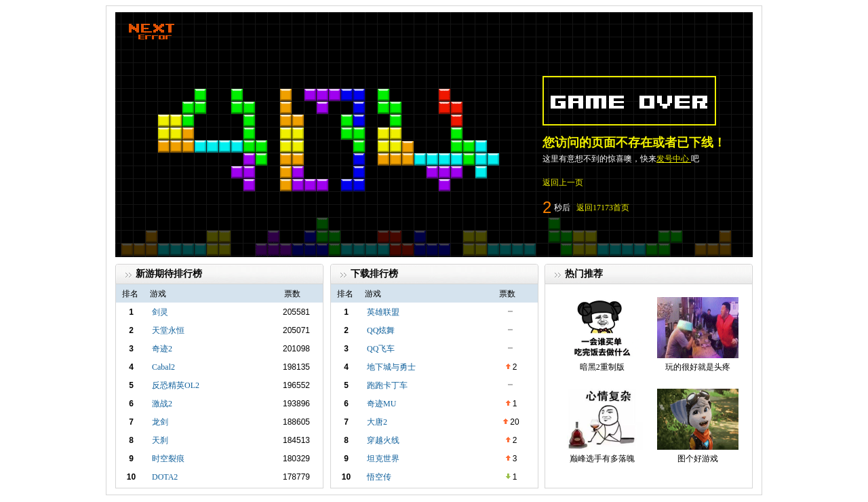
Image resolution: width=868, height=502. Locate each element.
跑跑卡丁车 (387, 385)
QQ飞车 (381, 349)
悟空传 (379, 477)
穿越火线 (383, 440)
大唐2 (377, 422)
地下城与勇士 (391, 367)
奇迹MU (381, 404)
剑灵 (160, 312)
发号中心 (674, 159)
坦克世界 (383, 459)
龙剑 (160, 422)
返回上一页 (563, 182)
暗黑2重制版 (602, 367)
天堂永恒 (168, 330)
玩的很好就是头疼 (698, 367)
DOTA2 (165, 477)
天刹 (160, 440)
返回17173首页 (603, 208)
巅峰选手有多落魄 (602, 459)
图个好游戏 (698, 459)
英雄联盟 (383, 312)
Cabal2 (163, 367)
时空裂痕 (168, 459)
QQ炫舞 (381, 330)
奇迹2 (162, 349)
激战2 (162, 404)
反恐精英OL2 (176, 385)
